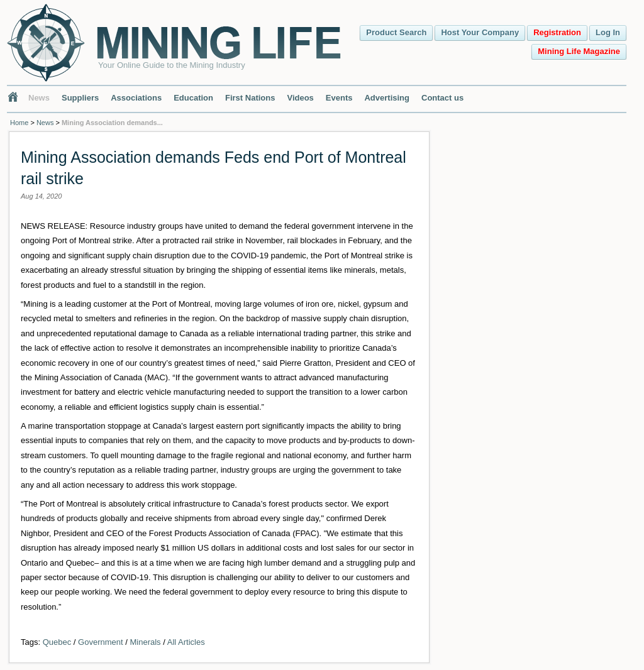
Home (19, 123)
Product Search (396, 32)
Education (193, 98)
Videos (300, 98)
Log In (608, 32)
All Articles (186, 642)
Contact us (442, 98)
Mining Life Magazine (579, 51)
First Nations (250, 98)
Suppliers (80, 98)
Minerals (145, 642)
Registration (557, 32)
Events (339, 98)
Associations (136, 98)
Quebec (57, 642)
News (39, 98)
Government (101, 642)
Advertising (387, 98)
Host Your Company (480, 32)
